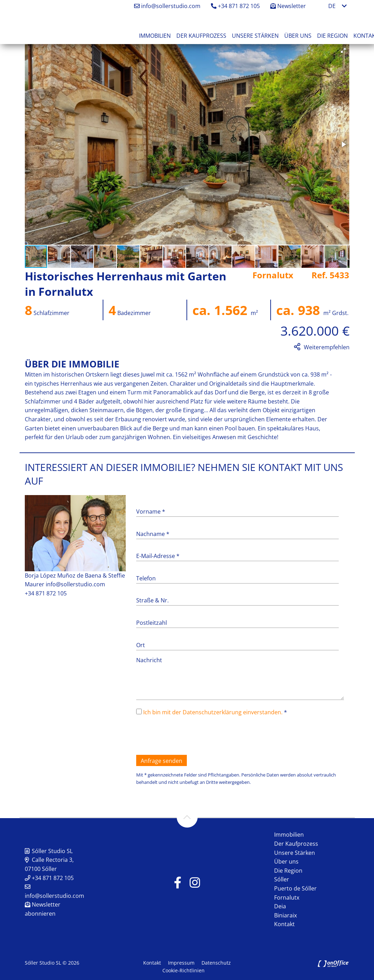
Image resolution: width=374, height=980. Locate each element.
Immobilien (155, 36)
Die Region (332, 36)
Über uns (298, 36)
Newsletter (288, 6)
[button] (343, 50)
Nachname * (153, 534)
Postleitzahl (152, 623)
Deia (280, 906)
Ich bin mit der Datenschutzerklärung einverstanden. (213, 712)
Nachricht (149, 660)
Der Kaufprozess (201, 36)
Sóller (282, 879)
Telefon (146, 578)
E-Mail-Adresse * (158, 556)
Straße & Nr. (152, 600)
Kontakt (284, 924)
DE (332, 6)
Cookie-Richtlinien (184, 970)
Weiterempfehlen (327, 347)
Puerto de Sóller (295, 888)
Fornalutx (287, 897)
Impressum (181, 963)
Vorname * (151, 512)
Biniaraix (285, 915)
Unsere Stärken (255, 36)
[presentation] (189, 736)
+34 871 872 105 (235, 6)
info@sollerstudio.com (167, 6)
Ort (141, 645)
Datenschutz (216, 963)
